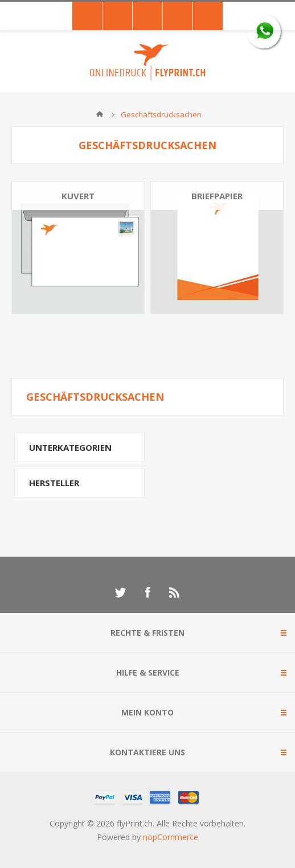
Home (100, 114)
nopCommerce (171, 837)
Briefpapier (217, 196)
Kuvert (78, 196)
